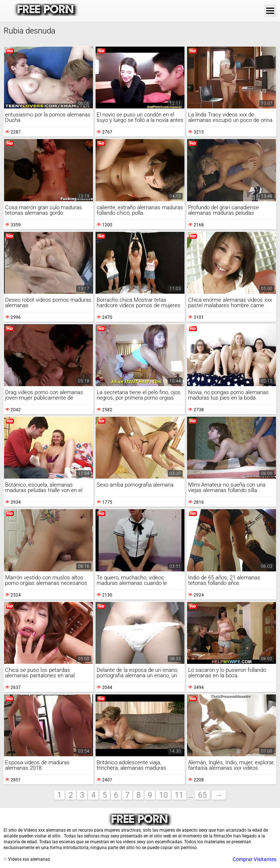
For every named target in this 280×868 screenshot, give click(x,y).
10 (163, 795)
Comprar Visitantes (254, 859)
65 (202, 795)
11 (179, 795)
